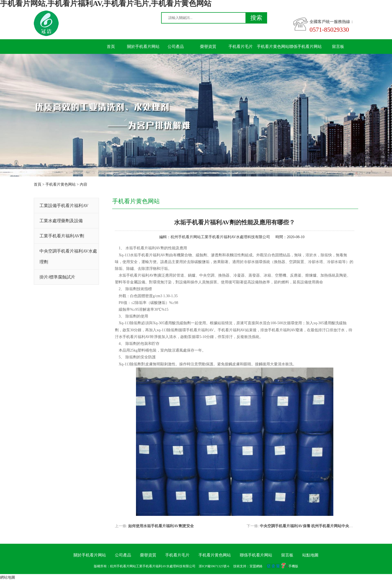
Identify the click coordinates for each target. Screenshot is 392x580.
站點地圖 (310, 555)
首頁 (111, 47)
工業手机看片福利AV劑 (62, 236)
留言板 (338, 47)
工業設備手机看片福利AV (64, 206)
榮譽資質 (208, 47)
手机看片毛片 (241, 47)
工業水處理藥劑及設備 (61, 221)
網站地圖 (8, 577)
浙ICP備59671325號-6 (214, 566)
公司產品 (176, 47)
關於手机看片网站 (143, 47)
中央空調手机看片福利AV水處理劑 (68, 256)
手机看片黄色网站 (273, 47)
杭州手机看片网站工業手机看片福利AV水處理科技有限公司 (220, 237)
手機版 (293, 566)
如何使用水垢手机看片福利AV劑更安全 (161, 526)
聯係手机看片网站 (305, 47)
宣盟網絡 (256, 566)
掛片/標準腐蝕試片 (57, 277)
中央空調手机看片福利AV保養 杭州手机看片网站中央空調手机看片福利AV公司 (326, 526)
